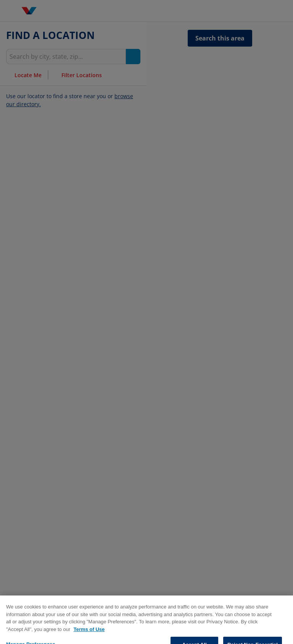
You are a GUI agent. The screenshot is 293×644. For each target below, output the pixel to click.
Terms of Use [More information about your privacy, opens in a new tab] (89, 640)
